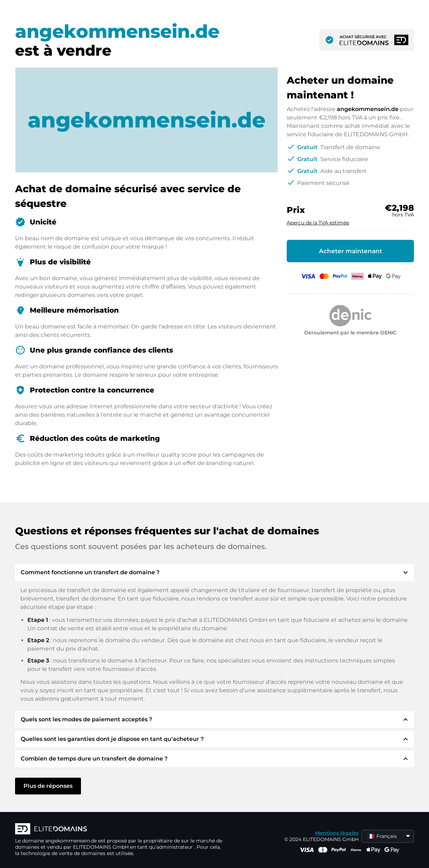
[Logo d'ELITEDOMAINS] (120, 829)
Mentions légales (337, 833)
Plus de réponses (48, 786)
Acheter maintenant (350, 251)
